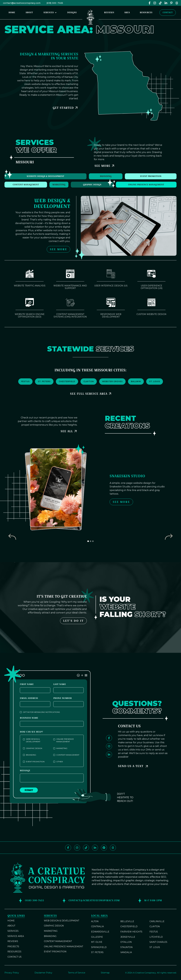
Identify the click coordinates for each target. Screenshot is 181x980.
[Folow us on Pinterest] (171, 3)
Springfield (99, 947)
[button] (50, 13)
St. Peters (97, 952)
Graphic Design (54, 926)
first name (27, 684)
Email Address (29, 698)
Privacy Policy (12, 973)
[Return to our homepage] (90, 16)
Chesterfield (129, 926)
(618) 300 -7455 (55, 3)
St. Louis (155, 947)
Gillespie (97, 937)
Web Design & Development (62, 921)
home (12, 12)
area (127, 12)
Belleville (127, 921)
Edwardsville (100, 932)
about (11, 926)
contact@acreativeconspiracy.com (22, 3)
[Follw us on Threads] (177, 3)
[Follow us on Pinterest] (104, 848)
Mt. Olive (97, 942)
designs (72, 12)
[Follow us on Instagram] (109, 746)
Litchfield (156, 937)
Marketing (51, 931)
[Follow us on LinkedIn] (166, 3)
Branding (50, 936)
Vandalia (126, 952)
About (29, 12)
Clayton (155, 926)
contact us (14, 957)
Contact (168, 12)
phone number (63, 698)
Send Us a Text (131, 766)
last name (60, 684)
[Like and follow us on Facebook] (150, 3)
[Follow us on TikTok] (160, 3)
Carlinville (157, 921)
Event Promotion (55, 952)
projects (13, 947)
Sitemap (105, 973)
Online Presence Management (63, 947)
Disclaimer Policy (43, 973)
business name (29, 718)
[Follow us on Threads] (113, 848)
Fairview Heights (131, 932)
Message (25, 771)
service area (16, 936)
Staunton (126, 947)
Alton (95, 921)
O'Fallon (126, 942)
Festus (154, 932)
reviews (109, 12)
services (13, 931)
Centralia (97, 926)
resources (146, 12)
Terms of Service (77, 973)
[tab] (45, 176)
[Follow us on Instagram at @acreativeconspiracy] (155, 3)
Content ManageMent (58, 941)
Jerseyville (128, 937)
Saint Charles (158, 942)
